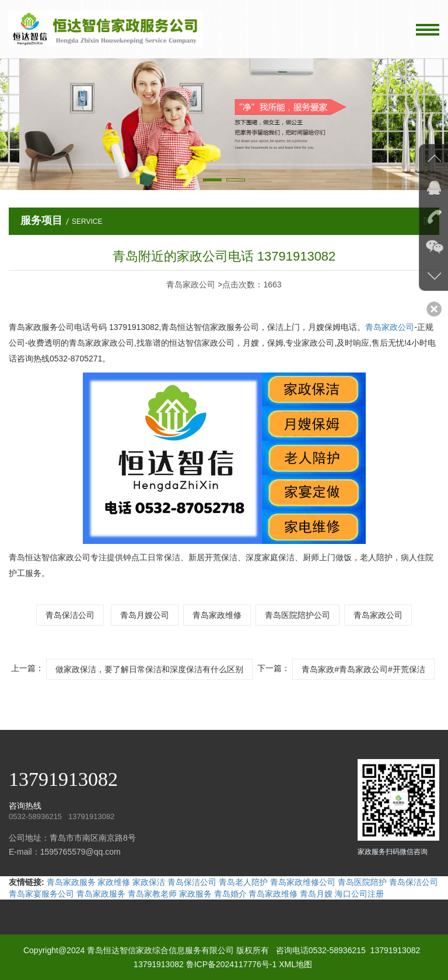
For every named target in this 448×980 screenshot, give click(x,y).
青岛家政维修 (217, 615)
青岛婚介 (230, 894)
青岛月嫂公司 (145, 615)
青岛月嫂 (316, 894)
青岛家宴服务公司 (41, 894)
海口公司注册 (359, 894)
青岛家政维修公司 (303, 882)
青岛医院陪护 (362, 882)
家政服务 (195, 894)
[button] (212, 180)
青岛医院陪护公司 (297, 615)
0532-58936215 (337, 950)
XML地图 (295, 964)
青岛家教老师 (152, 894)
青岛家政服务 (71, 882)
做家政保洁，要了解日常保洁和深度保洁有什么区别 (149, 669)
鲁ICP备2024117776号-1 (232, 964)
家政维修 (114, 882)
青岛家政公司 (390, 327)
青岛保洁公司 (70, 615)
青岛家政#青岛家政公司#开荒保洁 (363, 669)
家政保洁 (149, 882)
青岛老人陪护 (243, 882)
